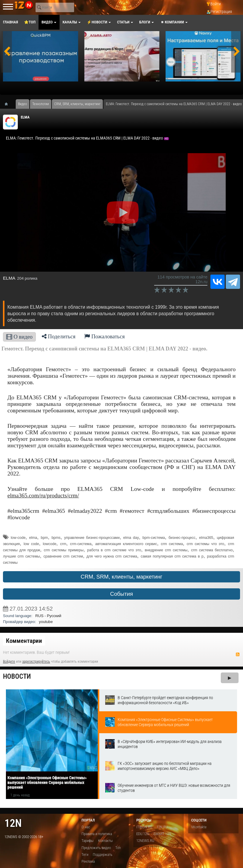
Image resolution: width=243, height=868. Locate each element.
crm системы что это (206, 544)
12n (13, 823)
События (121, 594)
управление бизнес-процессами (92, 538)
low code (31, 544)
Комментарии (24, 641)
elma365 (206, 538)
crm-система (81, 544)
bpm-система (154, 538)
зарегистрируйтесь (36, 662)
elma (33, 538)
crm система (172, 544)
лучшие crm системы (21, 556)
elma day (131, 538)
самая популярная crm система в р (172, 556)
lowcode (49, 544)
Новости (17, 676)
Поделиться (59, 336)
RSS (238, 654)
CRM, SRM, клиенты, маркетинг (121, 577)
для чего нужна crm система (112, 556)
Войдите (9, 662)
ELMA (25, 117)
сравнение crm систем (63, 556)
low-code (18, 538)
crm (63, 544)
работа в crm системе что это (114, 550)
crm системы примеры (64, 550)
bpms (56, 538)
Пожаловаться (105, 336)
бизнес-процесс (182, 538)
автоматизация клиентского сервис (126, 544)
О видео (19, 337)
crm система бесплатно (212, 550)
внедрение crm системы (166, 550)
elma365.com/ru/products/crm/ (43, 495)
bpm (44, 538)
